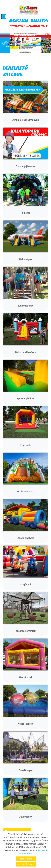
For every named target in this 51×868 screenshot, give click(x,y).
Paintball (26, 213)
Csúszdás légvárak (26, 352)
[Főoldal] (29, 9)
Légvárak (26, 445)
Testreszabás (26, 859)
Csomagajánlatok (26, 166)
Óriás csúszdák (26, 491)
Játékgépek (26, 817)
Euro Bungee (26, 770)
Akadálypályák (26, 538)
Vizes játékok (26, 724)
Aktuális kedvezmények (26, 120)
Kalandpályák (26, 306)
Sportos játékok (26, 399)
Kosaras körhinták (26, 631)
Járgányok (26, 584)
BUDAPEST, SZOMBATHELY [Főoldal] (29, 23)
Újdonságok (26, 259)
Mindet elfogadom (26, 864)
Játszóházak (26, 677)
